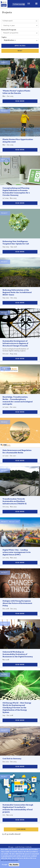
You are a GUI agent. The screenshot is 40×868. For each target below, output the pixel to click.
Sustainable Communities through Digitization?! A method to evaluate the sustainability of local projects (18, 808)
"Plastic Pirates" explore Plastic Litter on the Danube (16, 92)
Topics (4, 37)
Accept (5, 865)
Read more (20, 101)
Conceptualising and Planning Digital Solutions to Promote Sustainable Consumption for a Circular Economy (16, 192)
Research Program (9, 30)
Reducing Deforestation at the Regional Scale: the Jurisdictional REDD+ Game (17, 292)
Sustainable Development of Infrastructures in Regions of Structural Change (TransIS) (15, 343)
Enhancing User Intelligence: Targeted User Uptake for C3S (16, 242)
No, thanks (14, 865)
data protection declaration (10, 860)
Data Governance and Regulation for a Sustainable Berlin (17, 451)
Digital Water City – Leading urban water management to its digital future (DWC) (17, 552)
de (29, 4)
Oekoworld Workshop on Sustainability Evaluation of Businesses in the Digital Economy (18, 654)
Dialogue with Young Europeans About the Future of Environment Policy (17, 603)
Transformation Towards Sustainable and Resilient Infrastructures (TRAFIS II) (15, 501)
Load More (21, 829)
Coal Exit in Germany (12, 759)
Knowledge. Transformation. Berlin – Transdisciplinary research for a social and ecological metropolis (18, 400)
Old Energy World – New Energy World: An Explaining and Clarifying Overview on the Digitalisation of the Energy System (17, 708)
